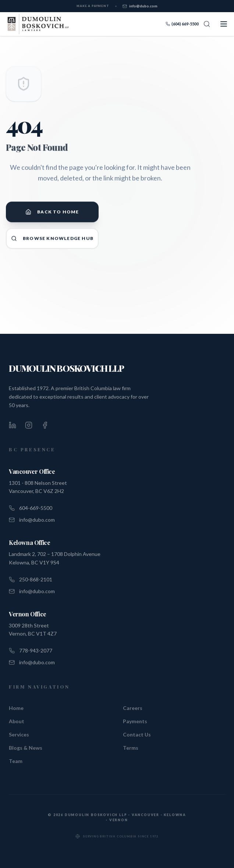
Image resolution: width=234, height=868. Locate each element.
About (17, 721)
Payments (135, 721)
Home (16, 708)
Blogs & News (26, 748)
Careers (133, 708)
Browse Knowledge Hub (52, 241)
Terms (131, 748)
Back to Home (52, 215)
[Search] (207, 24)
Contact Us (137, 734)
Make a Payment (93, 6)
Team (16, 761)
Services (19, 734)
